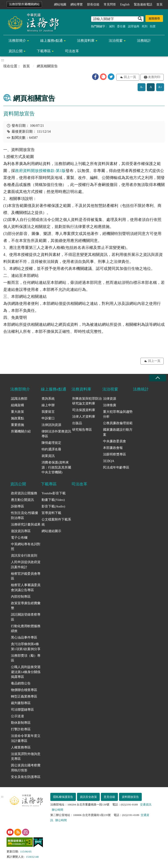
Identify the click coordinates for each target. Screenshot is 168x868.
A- (142, 87)
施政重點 (17, 418)
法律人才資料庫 (84, 417)
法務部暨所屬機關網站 (24, 4)
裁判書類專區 (21, 703)
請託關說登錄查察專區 (26, 617)
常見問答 (110, 4)
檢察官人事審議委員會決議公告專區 (26, 588)
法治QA (109, 461)
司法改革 (72, 51)
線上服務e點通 (52, 41)
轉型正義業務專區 (24, 696)
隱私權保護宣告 (63, 797)
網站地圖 (60, 4)
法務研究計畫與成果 (26, 524)
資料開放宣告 (130, 797)
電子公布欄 (19, 538)
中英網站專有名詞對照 (26, 547)
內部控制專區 (21, 597)
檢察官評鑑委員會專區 (26, 576)
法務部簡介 (17, 41)
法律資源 (110, 399)
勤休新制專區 (21, 723)
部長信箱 (93, 4)
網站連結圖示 (51, 531)
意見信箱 (109, 797)
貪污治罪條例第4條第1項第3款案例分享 (26, 647)
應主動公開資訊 (22, 500)
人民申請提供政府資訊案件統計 (26, 565)
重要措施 (17, 425)
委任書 (121, 26)
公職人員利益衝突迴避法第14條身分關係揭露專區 (26, 672)
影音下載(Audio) (53, 506)
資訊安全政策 (88, 797)
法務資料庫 (86, 41)
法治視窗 (116, 41)
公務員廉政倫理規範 (118, 423)
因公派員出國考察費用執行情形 (26, 768)
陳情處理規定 (51, 443)
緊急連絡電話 (143, 4)
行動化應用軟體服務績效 (26, 629)
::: (3, 4)
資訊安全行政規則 (24, 556)
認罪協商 (134, 26)
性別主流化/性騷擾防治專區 (24, 515)
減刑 (112, 26)
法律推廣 (110, 405)
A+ (160, 87)
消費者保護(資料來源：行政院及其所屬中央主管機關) (56, 467)
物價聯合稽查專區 (24, 690)
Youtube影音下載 (54, 493)
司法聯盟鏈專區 (22, 710)
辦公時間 (58, 810)
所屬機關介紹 (21, 431)
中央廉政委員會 (115, 441)
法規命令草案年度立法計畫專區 (26, 738)
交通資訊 (146, 805)
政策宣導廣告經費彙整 (26, 606)
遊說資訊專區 (21, 531)
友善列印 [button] (154, 77)
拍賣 (153, 26)
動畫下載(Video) (53, 500)
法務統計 (144, 41)
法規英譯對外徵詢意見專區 (26, 756)
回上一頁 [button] (130, 77)
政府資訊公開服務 (24, 493)
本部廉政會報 (113, 448)
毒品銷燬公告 (21, 683)
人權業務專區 (21, 747)
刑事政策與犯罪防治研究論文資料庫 (87, 401)
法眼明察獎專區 (115, 454)
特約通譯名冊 (51, 449)
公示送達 (17, 716)
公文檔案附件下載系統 (56, 522)
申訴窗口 (48, 418)
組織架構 (17, 405)
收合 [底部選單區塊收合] (157, 378)
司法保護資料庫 (84, 410)
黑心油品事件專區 (24, 637)
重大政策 (17, 412)
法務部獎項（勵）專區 (26, 658)
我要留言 (48, 412)
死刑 (145, 26)
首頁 (159, 4)
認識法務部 (19, 399)
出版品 (77, 423)
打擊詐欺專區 (21, 729)
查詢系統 (48, 399)
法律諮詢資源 (51, 425)
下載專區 (44, 51)
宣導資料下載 (51, 513)
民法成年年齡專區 (116, 467)
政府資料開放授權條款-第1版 (40, 171)
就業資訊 (48, 456)
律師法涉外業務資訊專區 (56, 434)
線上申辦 (48, 405)
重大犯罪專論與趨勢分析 (118, 414)
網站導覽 (77, 4)
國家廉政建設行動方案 (118, 432)
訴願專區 (17, 506)
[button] (95, 77)
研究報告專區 (82, 430)
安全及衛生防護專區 (26, 777)
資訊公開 (16, 51)
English (125, 4)
